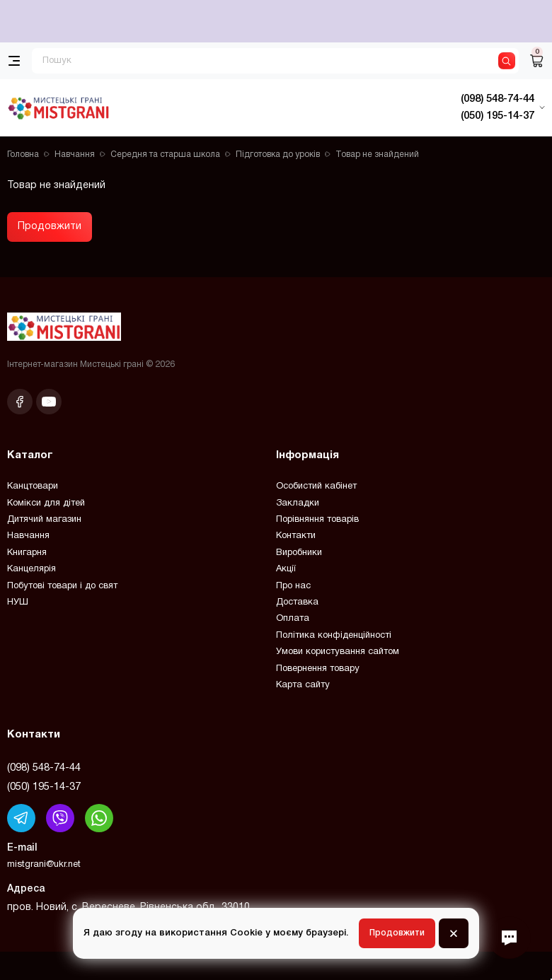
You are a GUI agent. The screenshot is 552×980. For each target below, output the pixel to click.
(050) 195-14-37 (44, 787)
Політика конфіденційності (334, 636)
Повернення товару (318, 669)
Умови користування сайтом (338, 652)
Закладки (298, 503)
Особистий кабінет (316, 486)
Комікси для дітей (46, 503)
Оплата (293, 619)
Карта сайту (303, 685)
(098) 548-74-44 (44, 768)
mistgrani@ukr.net (44, 865)
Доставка (297, 602)
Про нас (293, 586)
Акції (286, 569)
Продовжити (50, 227)
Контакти (296, 536)
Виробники (299, 553)
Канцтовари (33, 486)
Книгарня (27, 553)
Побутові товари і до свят (62, 586)
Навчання (28, 536)
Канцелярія (31, 569)
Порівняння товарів (317, 520)
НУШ (18, 602)
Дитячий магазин (44, 520)
